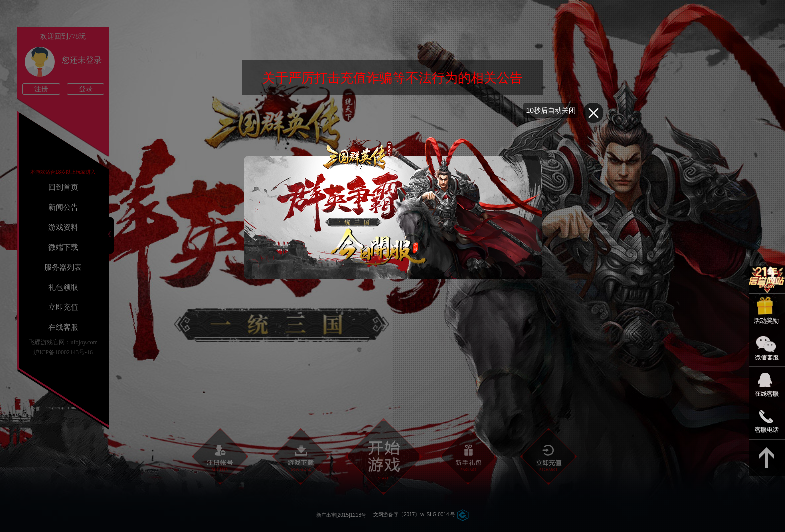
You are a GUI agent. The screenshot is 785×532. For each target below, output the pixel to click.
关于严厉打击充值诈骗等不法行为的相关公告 (392, 78)
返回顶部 (767, 458)
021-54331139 (767, 422)
